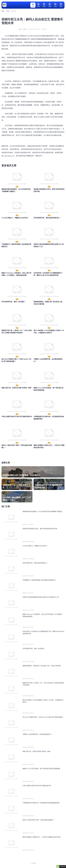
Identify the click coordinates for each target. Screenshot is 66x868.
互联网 (25, 29)
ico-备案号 (33, 863)
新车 (44, 5)
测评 (61, 5)
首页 (33, 5)
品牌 (50, 5)
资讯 (39, 5)
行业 (55, 5)
